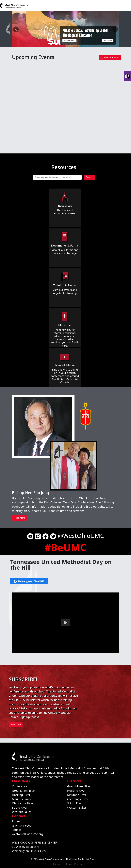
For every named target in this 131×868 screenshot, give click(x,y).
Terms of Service (53, 864)
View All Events (110, 58)
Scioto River (20, 808)
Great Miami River (24, 791)
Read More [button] (19, 518)
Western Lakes (22, 812)
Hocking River (21, 795)
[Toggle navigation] (127, 5)
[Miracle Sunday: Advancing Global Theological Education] (55, 43)
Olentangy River (23, 803)
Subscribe (16, 725)
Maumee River (22, 799)
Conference (20, 786)
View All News (69, 41)
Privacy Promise (75, 864)
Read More (107, 41)
